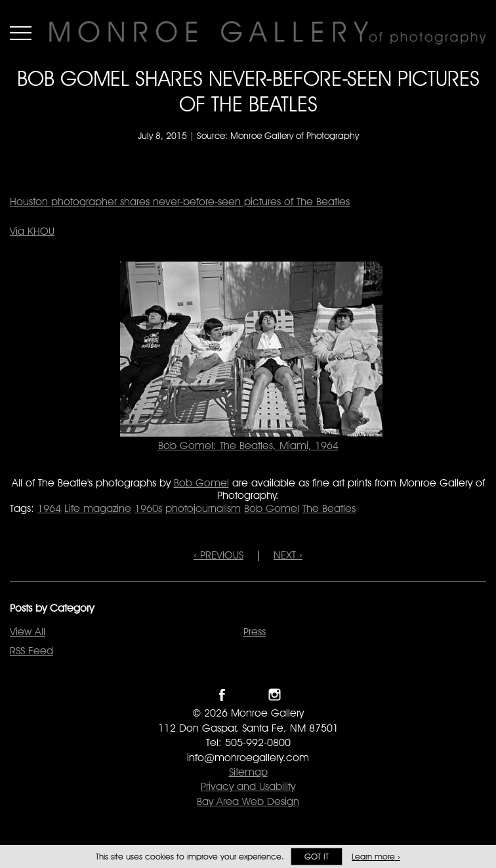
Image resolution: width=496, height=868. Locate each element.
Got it (317, 857)
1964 (49, 508)
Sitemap (248, 772)
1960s (148, 508)
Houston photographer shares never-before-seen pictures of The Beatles (180, 202)
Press (255, 632)
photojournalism (203, 508)
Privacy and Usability (248, 786)
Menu (21, 33)
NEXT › (288, 555)
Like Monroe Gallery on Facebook (222, 695)
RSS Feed (31, 651)
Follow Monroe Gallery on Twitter (248, 695)
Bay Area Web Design (248, 801)
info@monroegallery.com (248, 758)
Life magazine (98, 508)
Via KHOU (32, 231)
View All (28, 632)
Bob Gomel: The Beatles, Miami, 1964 (248, 445)
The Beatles (329, 508)
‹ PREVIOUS (218, 555)
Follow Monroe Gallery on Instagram (275, 695)
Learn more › (376, 857)
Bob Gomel (201, 483)
